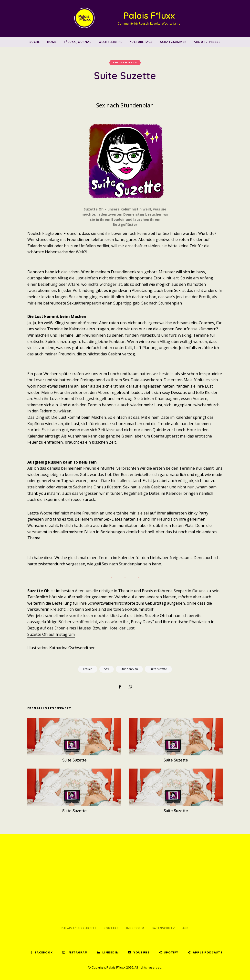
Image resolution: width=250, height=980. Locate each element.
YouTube (141, 952)
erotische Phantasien (191, 622)
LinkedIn (110, 952)
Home (52, 42)
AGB (185, 928)
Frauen (88, 669)
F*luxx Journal (78, 42)
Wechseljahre (110, 42)
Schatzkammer (173, 42)
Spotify (171, 952)
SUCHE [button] (35, 42)
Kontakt (111, 928)
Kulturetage (141, 42)
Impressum (135, 928)
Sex (107, 669)
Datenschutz (163, 928)
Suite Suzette (125, 62)
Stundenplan (129, 669)
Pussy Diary (142, 622)
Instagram (78, 952)
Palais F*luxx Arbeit (79, 928)
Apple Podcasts (208, 952)
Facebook (44, 952)
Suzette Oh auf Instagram (51, 634)
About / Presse (207, 42)
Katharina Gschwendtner (72, 648)
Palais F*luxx (149, 15)
